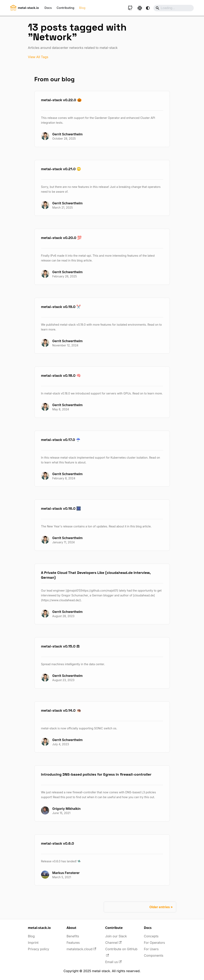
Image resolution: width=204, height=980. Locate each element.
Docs (48, 8)
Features (73, 943)
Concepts (151, 936)
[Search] (174, 8)
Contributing (65, 8)
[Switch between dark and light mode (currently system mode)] (148, 8)
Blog (82, 8)
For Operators (154, 943)
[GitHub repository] (130, 8)
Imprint (33, 943)
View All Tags (38, 57)
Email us (113, 962)
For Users (151, 949)
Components (154, 955)
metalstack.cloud (81, 949)
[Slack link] (140, 8)
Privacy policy (39, 949)
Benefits (73, 936)
